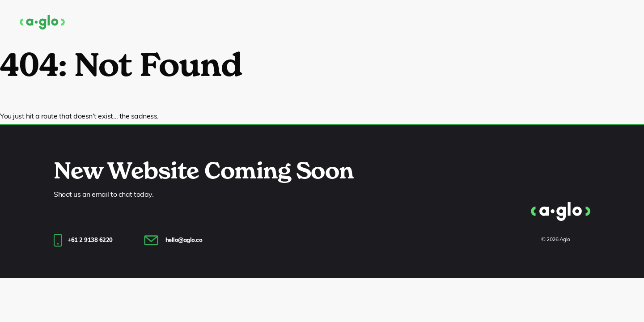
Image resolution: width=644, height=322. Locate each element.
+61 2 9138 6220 (90, 240)
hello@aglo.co (184, 240)
